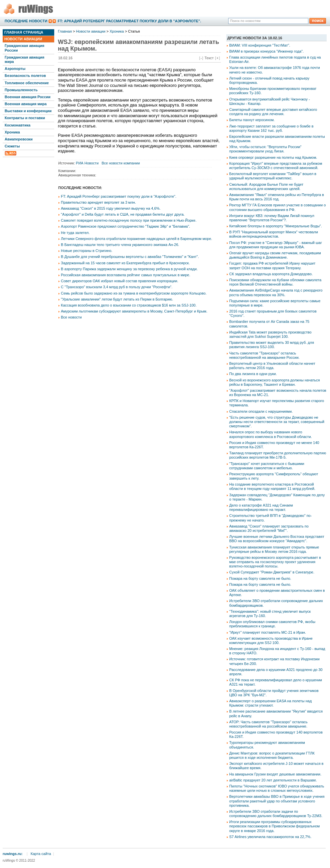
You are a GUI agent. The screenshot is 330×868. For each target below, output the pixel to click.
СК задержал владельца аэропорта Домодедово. (271, 274)
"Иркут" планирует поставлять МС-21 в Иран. (268, 632)
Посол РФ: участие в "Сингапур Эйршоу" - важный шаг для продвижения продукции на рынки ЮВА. (276, 245)
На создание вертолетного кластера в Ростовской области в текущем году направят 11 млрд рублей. (272, 486)
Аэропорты (15, 69)
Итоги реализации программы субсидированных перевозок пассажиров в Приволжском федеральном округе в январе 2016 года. (274, 826)
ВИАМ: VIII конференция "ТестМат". (260, 45)
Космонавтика (17, 125)
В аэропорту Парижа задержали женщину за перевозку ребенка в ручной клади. (129, 269)
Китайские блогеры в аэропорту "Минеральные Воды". (276, 226)
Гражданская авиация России (24, 48)
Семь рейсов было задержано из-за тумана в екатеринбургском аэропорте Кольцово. (134, 293)
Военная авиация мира (26, 104)
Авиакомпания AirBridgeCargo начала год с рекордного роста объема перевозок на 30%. (276, 292)
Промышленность (21, 90)
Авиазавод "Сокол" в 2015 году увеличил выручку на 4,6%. (111, 208)
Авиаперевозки (19, 139)
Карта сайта (41, 854)
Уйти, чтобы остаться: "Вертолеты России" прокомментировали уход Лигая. (265, 149)
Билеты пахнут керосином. (252, 120)
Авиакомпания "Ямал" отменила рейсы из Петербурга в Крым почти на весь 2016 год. (277, 197)
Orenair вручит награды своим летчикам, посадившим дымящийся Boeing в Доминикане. (275, 255)
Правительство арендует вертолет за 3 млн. (98, 202)
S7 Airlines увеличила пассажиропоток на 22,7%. (270, 837)
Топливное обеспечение (27, 83)
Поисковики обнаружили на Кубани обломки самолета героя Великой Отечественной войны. (275, 282)
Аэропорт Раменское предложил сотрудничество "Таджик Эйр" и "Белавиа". (125, 226)
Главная (65, 31)
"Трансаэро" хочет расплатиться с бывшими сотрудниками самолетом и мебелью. (267, 466)
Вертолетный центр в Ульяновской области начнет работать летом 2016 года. (272, 366)
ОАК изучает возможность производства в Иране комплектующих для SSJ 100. (271, 641)
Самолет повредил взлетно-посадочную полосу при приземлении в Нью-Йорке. (129, 220)
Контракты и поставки (25, 118)
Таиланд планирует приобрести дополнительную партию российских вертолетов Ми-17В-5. (278, 455)
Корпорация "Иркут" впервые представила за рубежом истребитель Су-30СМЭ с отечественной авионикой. (276, 166)
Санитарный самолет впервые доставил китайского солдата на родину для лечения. (273, 112)
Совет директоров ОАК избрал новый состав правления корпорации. (120, 281)
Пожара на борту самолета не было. (260, 578)
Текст (209, 58)
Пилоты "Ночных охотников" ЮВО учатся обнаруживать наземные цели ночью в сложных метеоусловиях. (277, 788)
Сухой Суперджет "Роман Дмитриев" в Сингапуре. (272, 572)
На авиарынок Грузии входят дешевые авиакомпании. (275, 774)
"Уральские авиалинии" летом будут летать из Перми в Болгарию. (117, 299)
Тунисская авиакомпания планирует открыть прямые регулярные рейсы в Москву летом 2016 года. (274, 549)
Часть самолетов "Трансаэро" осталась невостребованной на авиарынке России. (264, 355)
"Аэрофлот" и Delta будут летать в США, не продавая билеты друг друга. (123, 214)
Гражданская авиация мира (24, 59)
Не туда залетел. (75, 233)
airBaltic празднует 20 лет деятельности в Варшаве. (273, 780)
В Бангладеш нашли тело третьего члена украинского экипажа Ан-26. (120, 245)
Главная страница (24, 32)
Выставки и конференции (28, 111)
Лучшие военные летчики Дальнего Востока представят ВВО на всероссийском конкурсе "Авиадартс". (277, 539)
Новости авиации (23, 39)
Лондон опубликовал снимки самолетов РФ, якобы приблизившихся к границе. (272, 624)
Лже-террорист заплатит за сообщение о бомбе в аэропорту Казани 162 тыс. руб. (271, 128)
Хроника (12, 132)
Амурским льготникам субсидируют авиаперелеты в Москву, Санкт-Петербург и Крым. (134, 311)
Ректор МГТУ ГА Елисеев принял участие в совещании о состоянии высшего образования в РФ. (277, 207)
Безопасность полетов (25, 76)
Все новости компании (121, 163)
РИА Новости (87, 163)
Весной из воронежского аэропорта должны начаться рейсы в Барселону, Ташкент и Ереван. (275, 382)
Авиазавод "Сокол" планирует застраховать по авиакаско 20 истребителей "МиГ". (269, 528)
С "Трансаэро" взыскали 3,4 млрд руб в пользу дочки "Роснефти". (117, 287)
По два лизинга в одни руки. (253, 374)
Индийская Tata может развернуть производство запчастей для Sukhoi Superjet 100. (270, 334)
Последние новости (26, 21)
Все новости (71, 317)
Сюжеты (12, 146)
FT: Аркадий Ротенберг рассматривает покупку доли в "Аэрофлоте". (129, 21)
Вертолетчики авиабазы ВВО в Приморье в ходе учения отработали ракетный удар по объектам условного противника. (277, 801)
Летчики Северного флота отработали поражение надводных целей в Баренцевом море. (137, 239)
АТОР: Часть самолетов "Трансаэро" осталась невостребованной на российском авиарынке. (268, 724)
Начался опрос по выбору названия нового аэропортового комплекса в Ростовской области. (271, 434)
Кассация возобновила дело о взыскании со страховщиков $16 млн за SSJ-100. (129, 305)
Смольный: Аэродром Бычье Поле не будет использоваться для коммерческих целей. (266, 187)
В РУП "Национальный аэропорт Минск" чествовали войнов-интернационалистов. (274, 234)
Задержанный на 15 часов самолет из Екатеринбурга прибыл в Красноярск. (125, 263)
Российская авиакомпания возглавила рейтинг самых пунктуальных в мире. (126, 275)
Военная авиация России (28, 97)
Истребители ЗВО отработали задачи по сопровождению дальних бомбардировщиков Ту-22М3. (276, 814)
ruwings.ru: (13, 854)
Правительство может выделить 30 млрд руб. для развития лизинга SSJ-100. (272, 345)
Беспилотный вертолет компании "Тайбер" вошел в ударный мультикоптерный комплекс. (273, 176)
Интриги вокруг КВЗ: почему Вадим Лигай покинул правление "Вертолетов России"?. (272, 218)
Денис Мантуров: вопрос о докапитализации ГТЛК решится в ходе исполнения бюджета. (272, 755)
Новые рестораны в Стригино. (87, 251)
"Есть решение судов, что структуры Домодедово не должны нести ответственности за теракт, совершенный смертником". (277, 422)
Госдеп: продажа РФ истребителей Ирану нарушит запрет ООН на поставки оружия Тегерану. (272, 265)
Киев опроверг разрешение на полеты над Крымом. (273, 157)
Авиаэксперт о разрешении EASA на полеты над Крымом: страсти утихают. (270, 703)
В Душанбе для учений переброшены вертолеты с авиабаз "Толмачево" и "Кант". (130, 257)
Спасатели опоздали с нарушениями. (261, 411)
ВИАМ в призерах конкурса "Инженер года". (266, 51)
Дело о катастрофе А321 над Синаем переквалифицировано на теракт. (261, 507)
